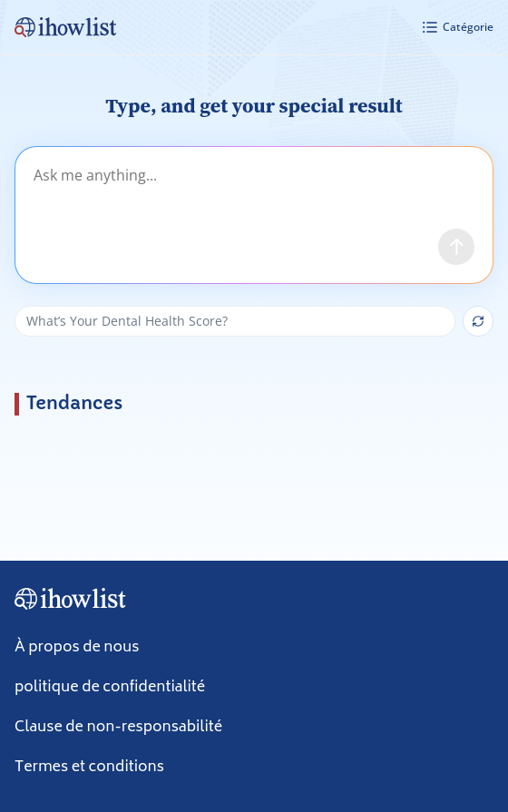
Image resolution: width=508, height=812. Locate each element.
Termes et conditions (89, 768)
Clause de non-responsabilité (118, 728)
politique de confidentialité (110, 688)
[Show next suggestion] (478, 321)
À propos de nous (77, 648)
